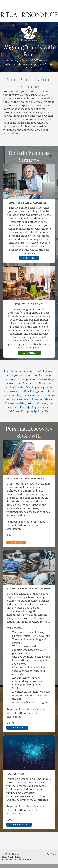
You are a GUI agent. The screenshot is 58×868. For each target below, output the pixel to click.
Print (6, 854)
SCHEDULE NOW (19, 824)
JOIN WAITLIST (29, 353)
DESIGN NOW (17, 727)
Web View (51, 854)
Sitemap (15, 854)
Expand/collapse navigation (29, 4)
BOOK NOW (29, 258)
